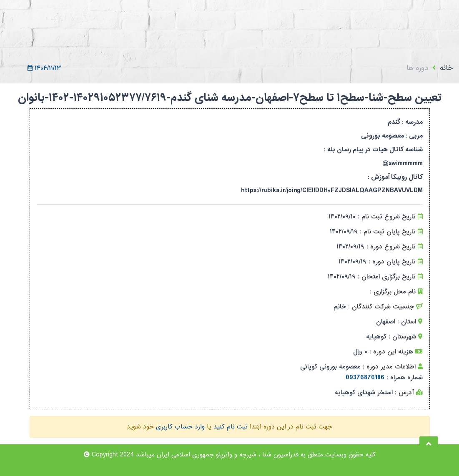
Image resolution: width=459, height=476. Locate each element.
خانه (446, 68)
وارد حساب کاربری (180, 427)
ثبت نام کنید (231, 427)
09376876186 (365, 378)
